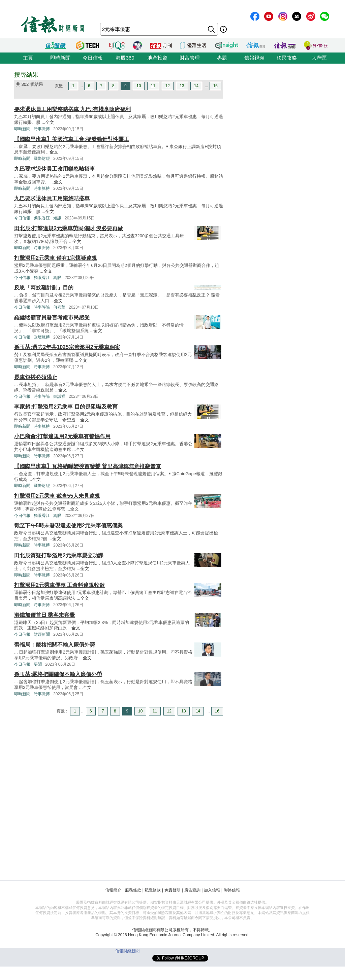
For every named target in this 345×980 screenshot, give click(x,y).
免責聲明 (172, 890)
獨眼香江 (42, 218)
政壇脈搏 (42, 337)
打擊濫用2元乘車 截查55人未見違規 (57, 496)
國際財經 (42, 159)
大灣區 (319, 58)
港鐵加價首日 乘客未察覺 (44, 615)
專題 (222, 58)
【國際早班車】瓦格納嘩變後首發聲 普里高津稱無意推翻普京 (88, 466)
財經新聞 (42, 634)
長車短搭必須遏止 (36, 377)
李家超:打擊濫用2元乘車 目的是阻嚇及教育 (66, 407)
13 (182, 86)
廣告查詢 (192, 890)
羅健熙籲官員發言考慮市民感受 (52, 318)
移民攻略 (287, 58)
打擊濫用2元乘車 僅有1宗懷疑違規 (56, 258)
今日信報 (93, 58)
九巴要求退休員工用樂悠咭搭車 (52, 198)
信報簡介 (113, 890)
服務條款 (133, 890)
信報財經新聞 (127, 951)
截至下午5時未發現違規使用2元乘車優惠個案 (68, 526)
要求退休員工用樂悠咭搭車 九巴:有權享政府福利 (72, 109)
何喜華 (59, 307)
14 (196, 86)
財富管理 (190, 58)
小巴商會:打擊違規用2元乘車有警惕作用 (62, 436)
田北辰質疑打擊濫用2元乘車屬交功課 (59, 555)
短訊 (57, 218)
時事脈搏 (42, 129)
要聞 (38, 664)
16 (215, 86)
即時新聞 (60, 58)
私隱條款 (153, 890)
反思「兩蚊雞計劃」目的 (44, 288)
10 (139, 86)
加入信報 (212, 890)
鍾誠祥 (59, 396)
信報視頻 (254, 58)
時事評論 (42, 307)
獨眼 (57, 278)
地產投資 (157, 58)
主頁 (28, 58)
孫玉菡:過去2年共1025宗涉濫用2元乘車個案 (67, 347)
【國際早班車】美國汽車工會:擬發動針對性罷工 (72, 139)
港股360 (125, 58)
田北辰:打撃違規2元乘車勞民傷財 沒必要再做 (69, 228)
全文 (50, 122)
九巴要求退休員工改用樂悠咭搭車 (55, 169)
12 (168, 86)
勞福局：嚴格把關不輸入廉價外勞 (55, 645)
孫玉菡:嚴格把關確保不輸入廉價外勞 (58, 674)
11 (153, 86)
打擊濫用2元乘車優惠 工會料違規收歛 (59, 585)
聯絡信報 (232, 890)
